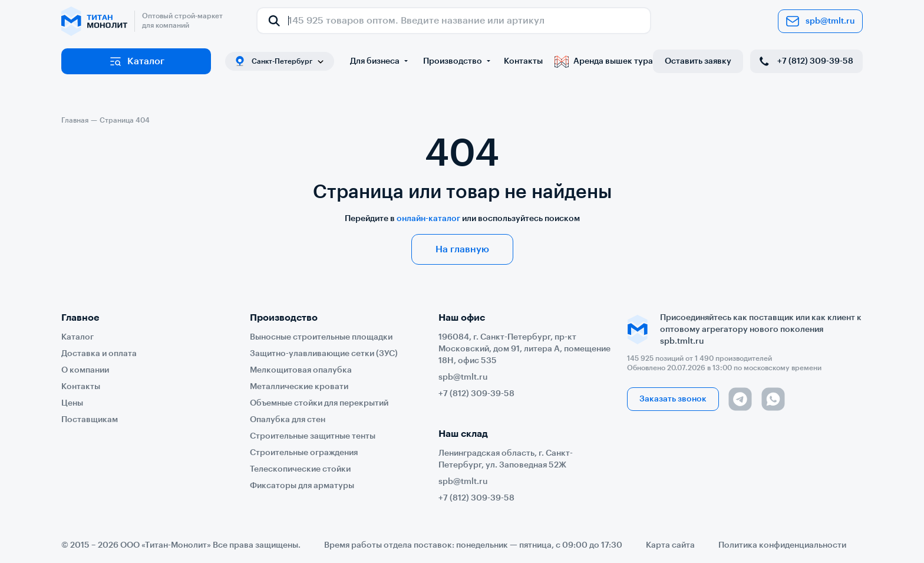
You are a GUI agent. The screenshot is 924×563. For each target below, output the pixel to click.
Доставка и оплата (99, 354)
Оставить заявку (698, 61)
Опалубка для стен (288, 420)
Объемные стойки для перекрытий (319, 403)
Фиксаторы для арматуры (302, 486)
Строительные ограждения (304, 453)
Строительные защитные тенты (313, 436)
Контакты (523, 61)
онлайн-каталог (428, 219)
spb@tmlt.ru (820, 21)
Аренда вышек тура (604, 61)
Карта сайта (670, 545)
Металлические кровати (299, 387)
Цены (72, 403)
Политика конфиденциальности (782, 545)
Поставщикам (90, 420)
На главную (462, 249)
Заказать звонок (673, 399)
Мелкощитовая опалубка (301, 370)
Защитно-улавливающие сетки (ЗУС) (324, 354)
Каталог (136, 61)
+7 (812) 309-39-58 (805, 61)
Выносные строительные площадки (321, 337)
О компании (85, 370)
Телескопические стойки (300, 469)
